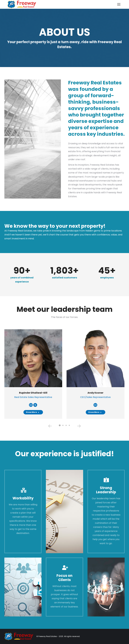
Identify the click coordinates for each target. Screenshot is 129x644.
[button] (60, 425)
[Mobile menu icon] (119, 4)
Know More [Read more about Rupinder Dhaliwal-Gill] (33, 412)
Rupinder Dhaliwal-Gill (33, 393)
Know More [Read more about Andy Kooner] (95, 412)
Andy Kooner (95, 393)
